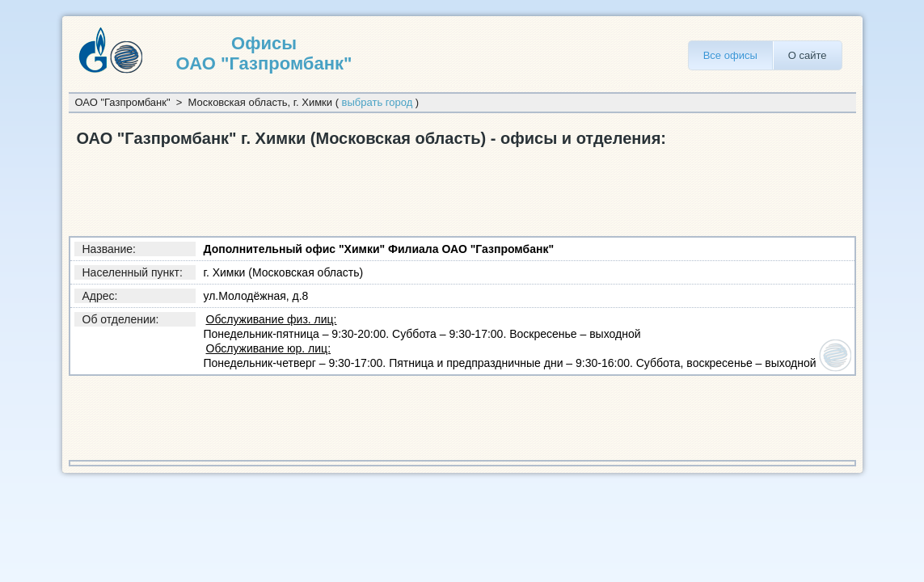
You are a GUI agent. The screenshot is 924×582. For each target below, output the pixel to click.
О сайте (808, 55)
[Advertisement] (363, 188)
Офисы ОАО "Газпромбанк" (264, 53)
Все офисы (730, 55)
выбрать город (378, 102)
